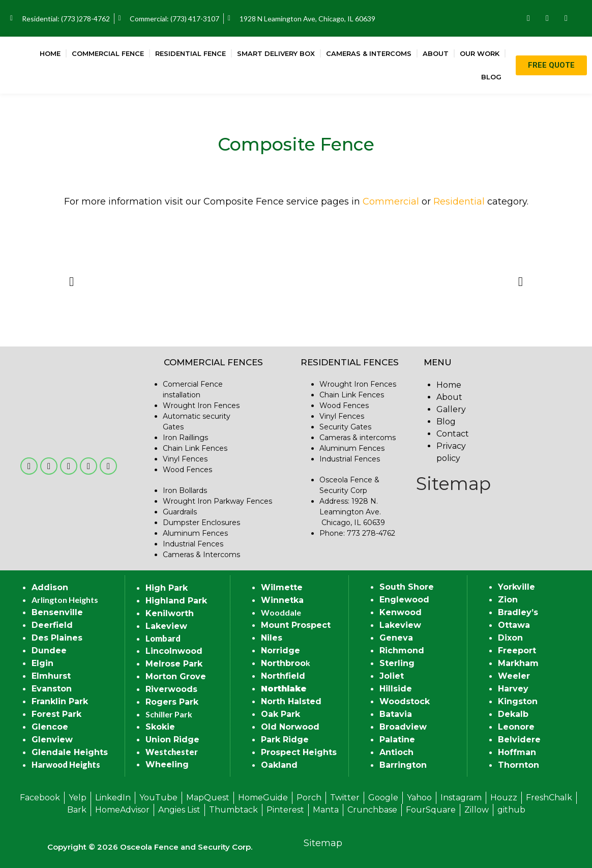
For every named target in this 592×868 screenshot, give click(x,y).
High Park (167, 588)
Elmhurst (51, 676)
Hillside (396, 689)
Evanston (52, 689)
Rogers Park (172, 702)
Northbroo (283, 663)
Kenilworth (170, 613)
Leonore (516, 727)
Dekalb (513, 714)
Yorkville (516, 587)
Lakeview (166, 626)
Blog (491, 77)
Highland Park (176, 601)
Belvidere (519, 740)
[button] (71, 281)
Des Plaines (57, 638)
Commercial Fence (108, 53)
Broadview (403, 727)
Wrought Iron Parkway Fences (217, 501)
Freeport (517, 650)
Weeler (514, 676)
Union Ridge (172, 740)
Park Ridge (285, 740)
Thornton (519, 765)
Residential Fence (190, 53)
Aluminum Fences (195, 533)
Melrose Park (174, 664)
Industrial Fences (193, 544)
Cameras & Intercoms (369, 53)
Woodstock (405, 701)
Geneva (396, 638)
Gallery (451, 409)
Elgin (42, 663)
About (436, 53)
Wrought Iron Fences (201, 406)
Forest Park (56, 714)
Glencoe (50, 727)
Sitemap (453, 484)
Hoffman (517, 752)
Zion (508, 600)
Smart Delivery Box (276, 53)
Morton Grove (176, 676)
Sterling (397, 663)
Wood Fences (187, 470)
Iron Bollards (185, 490)
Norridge (280, 650)
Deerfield (52, 625)
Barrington (403, 765)
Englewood (404, 600)
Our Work (480, 53)
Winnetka (282, 600)
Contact (453, 434)
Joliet (392, 676)
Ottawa (514, 625)
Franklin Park (60, 701)
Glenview (52, 740)
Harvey (513, 689)
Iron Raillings (185, 438)
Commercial (391, 201)
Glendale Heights (70, 752)
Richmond (402, 650)
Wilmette (282, 587)
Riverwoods (171, 689)
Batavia (396, 714)
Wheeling (167, 764)
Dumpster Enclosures (201, 523)
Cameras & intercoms (358, 438)
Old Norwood (290, 727)
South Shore (407, 587)
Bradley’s (518, 612)
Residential (459, 201)
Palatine (397, 740)
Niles (272, 638)
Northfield (283, 676)
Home (50, 53)
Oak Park (280, 714)
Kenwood (401, 612)
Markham (518, 663)
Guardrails (180, 512)
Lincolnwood (174, 651)
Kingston (518, 701)
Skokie (160, 727)
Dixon (510, 638)
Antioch (396, 752)
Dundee (49, 650)
